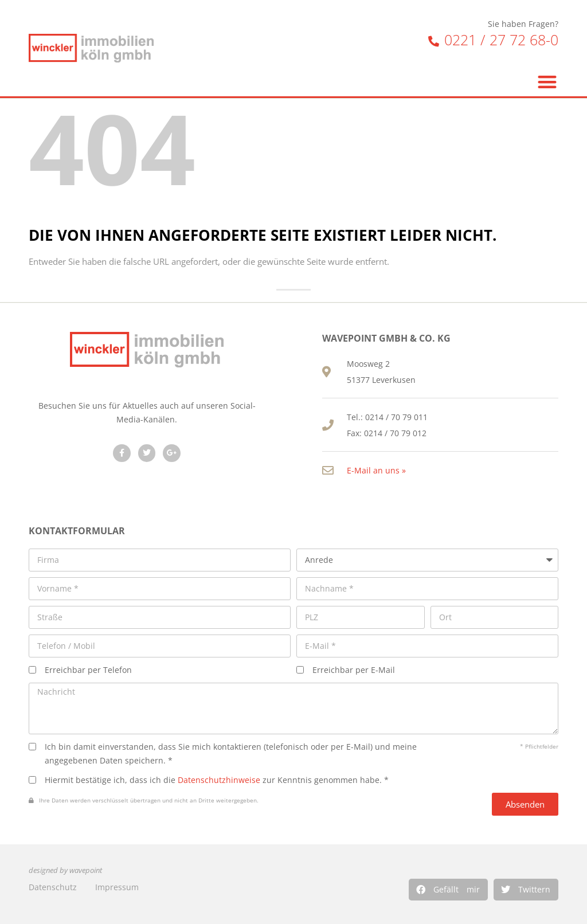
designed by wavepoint (65, 870)
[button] (448, 890)
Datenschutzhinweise (219, 780)
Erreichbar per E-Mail (354, 670)
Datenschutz (53, 887)
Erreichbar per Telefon (88, 670)
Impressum (117, 887)
